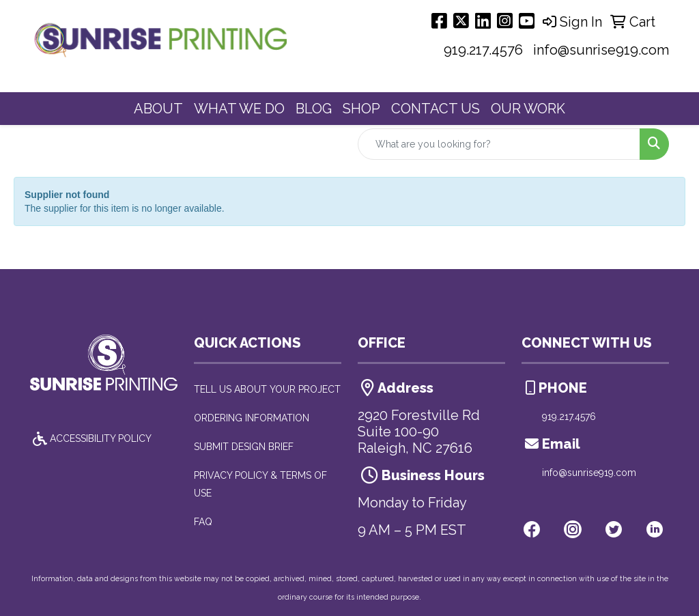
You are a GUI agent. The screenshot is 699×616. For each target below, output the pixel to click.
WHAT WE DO (239, 109)
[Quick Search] (499, 144)
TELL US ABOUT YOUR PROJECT (267, 389)
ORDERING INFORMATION (252, 418)
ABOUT (158, 109)
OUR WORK (528, 109)
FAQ (203, 522)
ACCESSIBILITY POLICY (91, 438)
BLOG (314, 109)
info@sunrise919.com (601, 50)
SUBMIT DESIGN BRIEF (244, 447)
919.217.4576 (483, 50)
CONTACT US (436, 109)
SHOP (361, 109)
